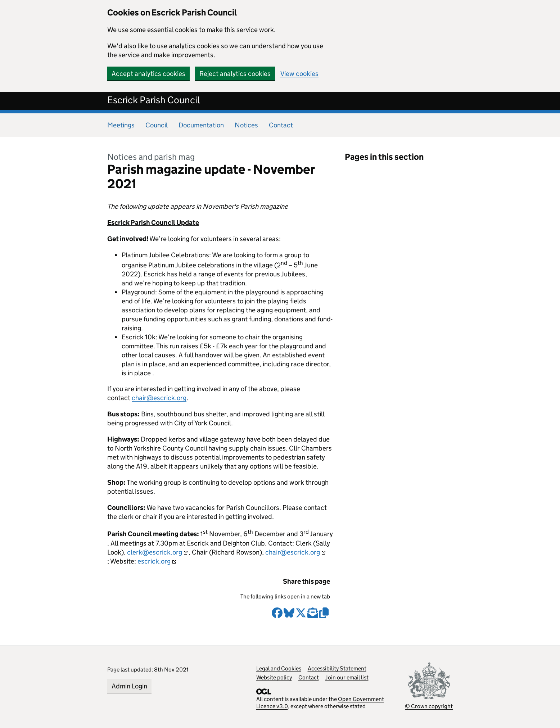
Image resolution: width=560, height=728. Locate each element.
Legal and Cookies (279, 668)
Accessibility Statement (337, 668)
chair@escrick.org (159, 398)
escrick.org (154, 561)
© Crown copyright (429, 706)
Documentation (201, 125)
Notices (246, 125)
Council (157, 125)
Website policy (274, 677)
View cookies (299, 74)
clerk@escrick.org (155, 552)
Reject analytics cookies (235, 74)
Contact (281, 125)
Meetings (121, 125)
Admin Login (129, 686)
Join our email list (347, 677)
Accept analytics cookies (148, 74)
